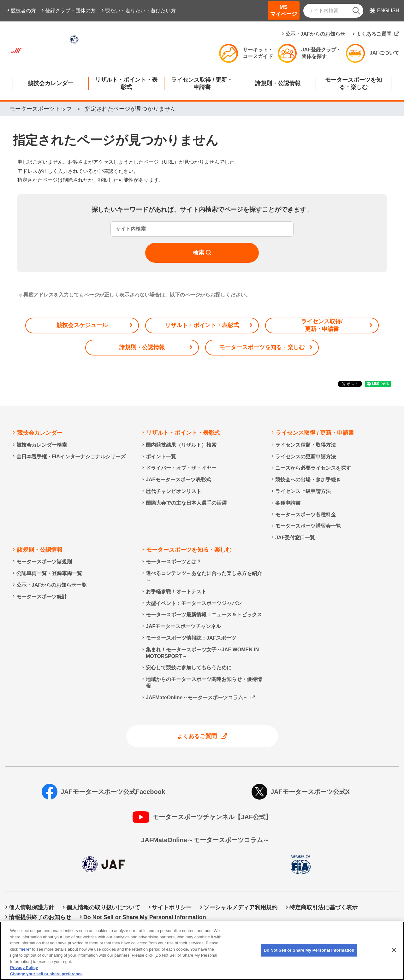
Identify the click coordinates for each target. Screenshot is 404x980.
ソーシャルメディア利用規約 (241, 907)
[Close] (394, 955)
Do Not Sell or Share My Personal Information (145, 917)
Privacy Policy (24, 973)
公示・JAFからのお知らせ (315, 34)
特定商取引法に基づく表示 (324, 907)
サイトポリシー (172, 907)
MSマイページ (284, 11)
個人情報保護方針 (32, 907)
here (25, 954)
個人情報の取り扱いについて (103, 907)
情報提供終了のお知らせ (40, 917)
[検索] (356, 11)
